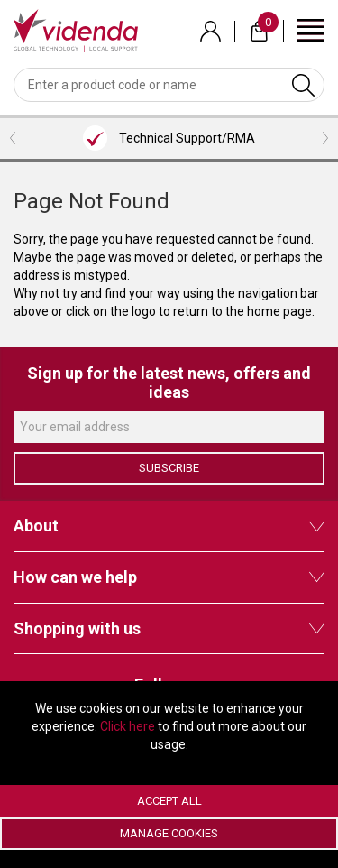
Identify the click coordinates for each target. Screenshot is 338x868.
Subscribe (169, 468)
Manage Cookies (169, 833)
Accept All (169, 801)
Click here (128, 726)
